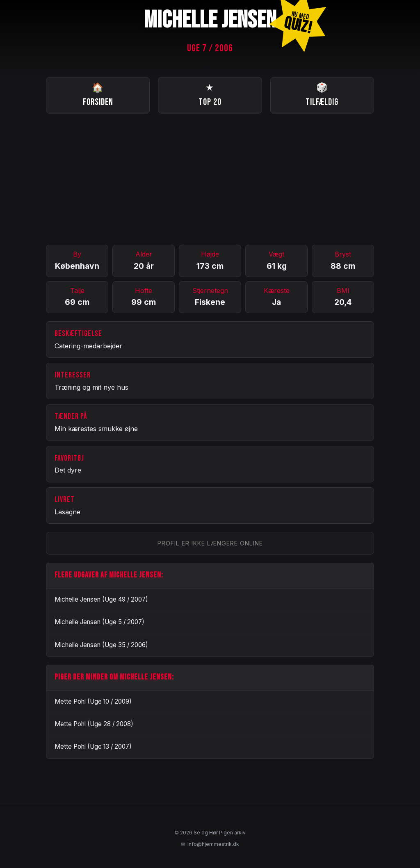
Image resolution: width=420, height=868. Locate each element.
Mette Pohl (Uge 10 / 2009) (93, 701)
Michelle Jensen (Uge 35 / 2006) (101, 645)
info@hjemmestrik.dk (210, 844)
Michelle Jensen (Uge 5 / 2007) (99, 622)
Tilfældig (322, 94)
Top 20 (210, 94)
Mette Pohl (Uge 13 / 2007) (93, 746)
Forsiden (98, 94)
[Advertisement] (210, 179)
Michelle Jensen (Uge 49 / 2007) (101, 599)
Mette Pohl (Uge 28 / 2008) (94, 724)
